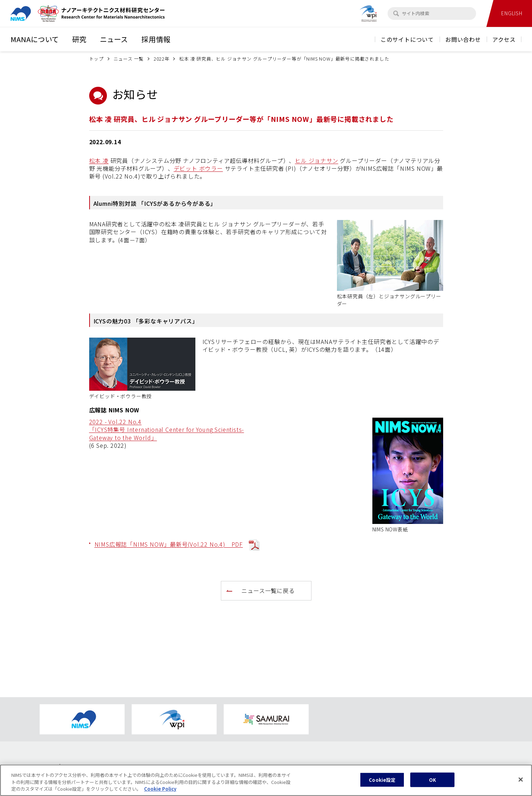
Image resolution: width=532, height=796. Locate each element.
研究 (79, 39)
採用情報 (156, 39)
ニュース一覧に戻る (268, 591)
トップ (96, 59)
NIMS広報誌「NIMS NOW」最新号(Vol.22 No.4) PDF (169, 544)
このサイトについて (407, 39)
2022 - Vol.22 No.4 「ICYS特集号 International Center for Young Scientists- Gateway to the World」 (167, 430)
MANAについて (35, 39)
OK (433, 783)
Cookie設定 (382, 783)
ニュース (114, 39)
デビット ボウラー (198, 168)
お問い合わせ (463, 39)
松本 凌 (99, 160)
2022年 (162, 59)
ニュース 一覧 (129, 59)
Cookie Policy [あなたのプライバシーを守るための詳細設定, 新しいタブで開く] (160, 792)
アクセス (504, 39)
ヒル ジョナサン (316, 160)
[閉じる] (521, 782)
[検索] (396, 13)
